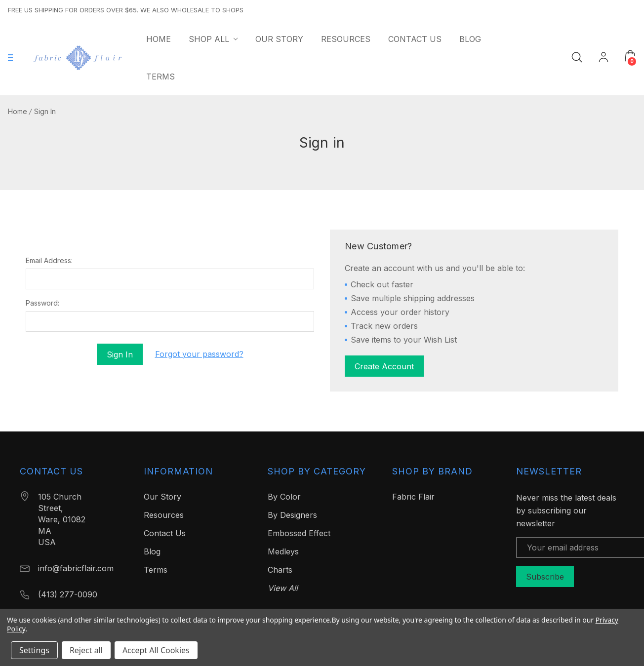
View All (283, 588)
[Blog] (470, 39)
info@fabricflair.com (76, 568)
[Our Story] (279, 39)
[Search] (577, 57)
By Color (284, 497)
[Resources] (346, 39)
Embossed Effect (299, 533)
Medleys (283, 551)
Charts (280, 570)
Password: (42, 303)
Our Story (162, 497)
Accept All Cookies (156, 650)
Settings (34, 650)
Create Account (384, 366)
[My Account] (604, 58)
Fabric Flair (413, 497)
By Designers (292, 515)
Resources (164, 515)
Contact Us (165, 533)
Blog (152, 551)
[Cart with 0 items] (630, 56)
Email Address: (49, 261)
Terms (156, 570)
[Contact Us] (415, 39)
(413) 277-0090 (68, 594)
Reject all (86, 650)
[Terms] (161, 77)
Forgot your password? (199, 354)
